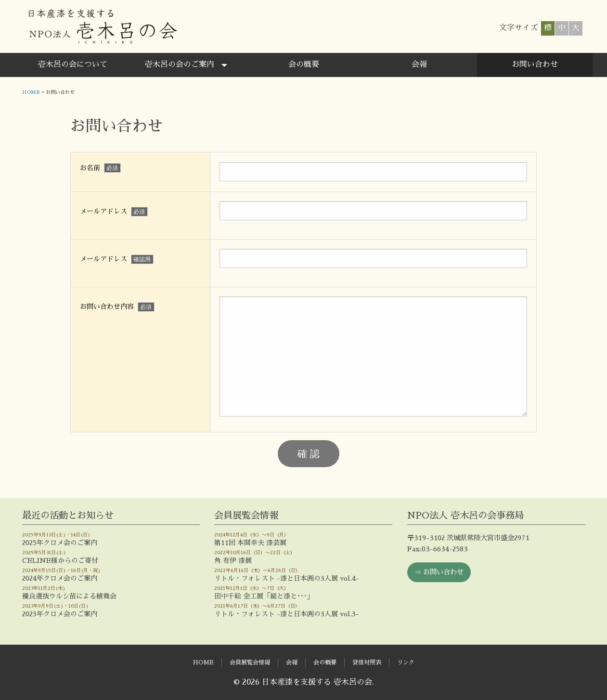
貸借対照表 (367, 662)
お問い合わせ (535, 64)
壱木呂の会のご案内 (180, 64)
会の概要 (304, 64)
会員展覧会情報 (250, 662)
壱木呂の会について (73, 64)
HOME (31, 92)
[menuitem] (73, 65)
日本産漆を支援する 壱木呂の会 (102, 26)
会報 (419, 64)
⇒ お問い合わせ (439, 572)
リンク (406, 662)
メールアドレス (114, 212)
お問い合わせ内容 (117, 307)
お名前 (100, 168)
